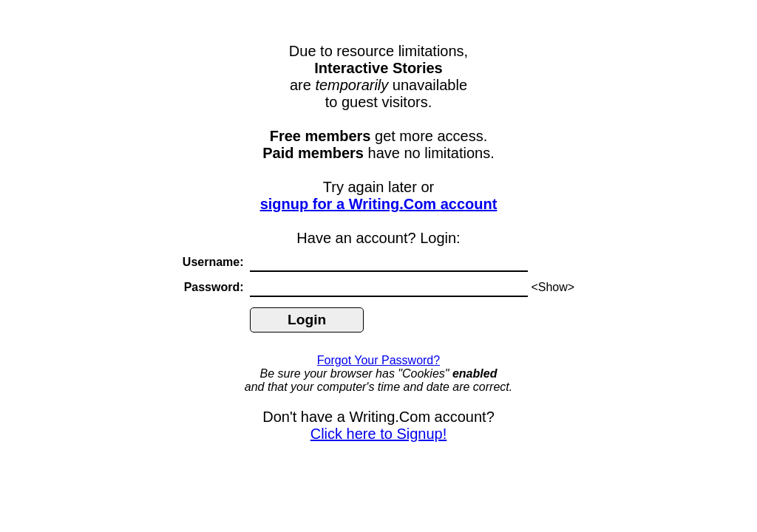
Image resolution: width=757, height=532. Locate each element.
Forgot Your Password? (378, 360)
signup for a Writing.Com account (379, 204)
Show (553, 287)
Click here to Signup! (379, 434)
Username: (215, 262)
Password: (215, 287)
